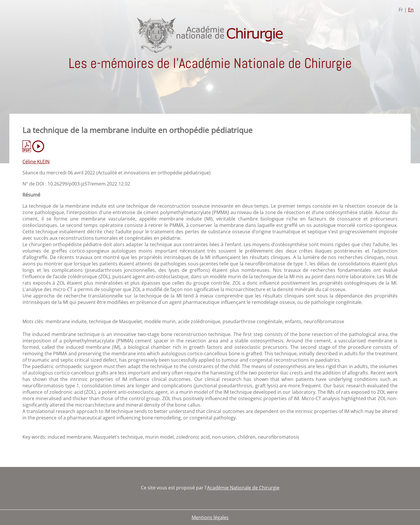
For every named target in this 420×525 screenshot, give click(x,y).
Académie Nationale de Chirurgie (243, 488)
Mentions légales (210, 517)
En (411, 10)
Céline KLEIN (36, 162)
